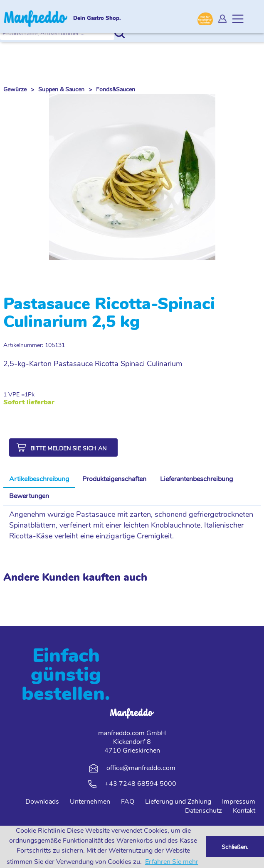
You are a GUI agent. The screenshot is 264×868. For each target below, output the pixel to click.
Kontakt (244, 811)
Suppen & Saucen (61, 89)
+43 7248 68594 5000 (141, 784)
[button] (63, 447)
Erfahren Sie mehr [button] (172, 862)
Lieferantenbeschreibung (196, 479)
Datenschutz (204, 811)
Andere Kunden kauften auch (75, 577)
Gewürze (15, 89)
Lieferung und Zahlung (178, 802)
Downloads (42, 802)
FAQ (128, 802)
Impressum (239, 802)
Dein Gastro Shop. (97, 19)
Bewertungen (29, 496)
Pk (31, 395)
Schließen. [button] (235, 847)
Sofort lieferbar (29, 402)
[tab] (39, 479)
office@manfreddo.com (141, 768)
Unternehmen (90, 802)
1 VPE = (14, 395)
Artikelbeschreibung (39, 479)
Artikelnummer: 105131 (34, 345)
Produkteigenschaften (114, 479)
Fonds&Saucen (116, 89)
